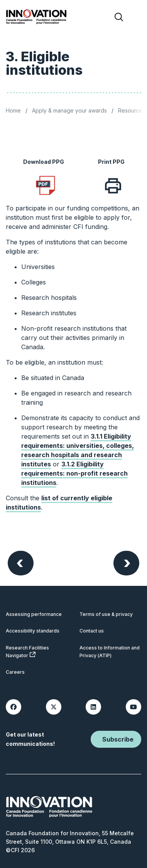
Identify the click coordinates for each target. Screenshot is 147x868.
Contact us (92, 631)
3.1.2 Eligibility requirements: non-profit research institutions (74, 473)
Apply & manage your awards (69, 110)
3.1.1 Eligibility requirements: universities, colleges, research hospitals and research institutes (78, 450)
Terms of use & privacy (106, 614)
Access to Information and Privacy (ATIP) (110, 652)
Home (13, 110)
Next (127, 562)
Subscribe (118, 739)
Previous (20, 562)
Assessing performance (34, 614)
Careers (15, 672)
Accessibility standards (33, 631)
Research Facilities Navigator (27, 652)
